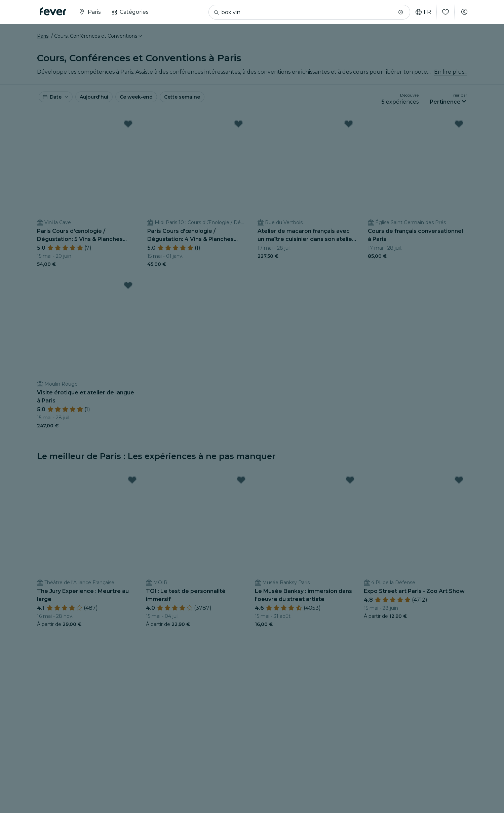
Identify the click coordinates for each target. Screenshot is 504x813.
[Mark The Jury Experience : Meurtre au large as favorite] (132, 489)
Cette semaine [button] (205, 105)
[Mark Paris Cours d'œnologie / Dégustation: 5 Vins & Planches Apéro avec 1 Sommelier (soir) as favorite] (128, 133)
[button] (397, 12)
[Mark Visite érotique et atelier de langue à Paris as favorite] (128, 294)
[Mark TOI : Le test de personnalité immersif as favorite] (241, 489)
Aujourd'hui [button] (103, 105)
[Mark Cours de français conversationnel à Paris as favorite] (459, 133)
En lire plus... (451, 77)
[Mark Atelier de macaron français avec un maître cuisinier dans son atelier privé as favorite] (349, 133)
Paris (43, 41)
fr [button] (420, 12)
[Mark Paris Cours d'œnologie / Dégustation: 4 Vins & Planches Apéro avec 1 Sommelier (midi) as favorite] (238, 133)
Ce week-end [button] (151, 105)
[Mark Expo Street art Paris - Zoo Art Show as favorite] (459, 489)
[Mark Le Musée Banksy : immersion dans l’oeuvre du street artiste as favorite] (350, 489)
